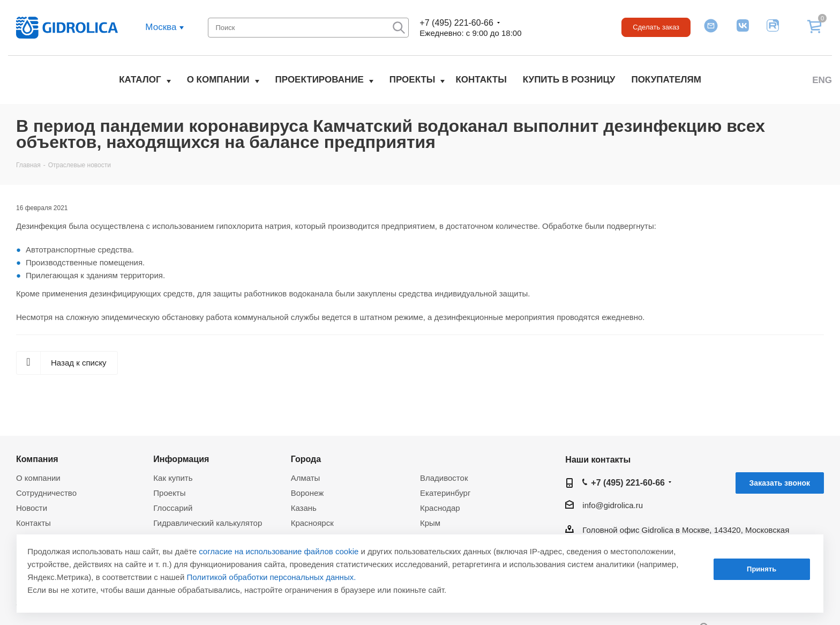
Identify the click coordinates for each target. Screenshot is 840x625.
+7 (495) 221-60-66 (456, 23)
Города (306, 459)
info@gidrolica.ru (613, 505)
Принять (762, 569)
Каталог (140, 80)
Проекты (412, 80)
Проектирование (320, 80)
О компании (218, 80)
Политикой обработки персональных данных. (272, 577)
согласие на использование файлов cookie (279, 551)
